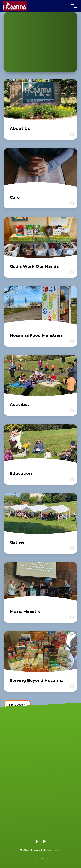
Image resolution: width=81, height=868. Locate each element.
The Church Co (40, 859)
